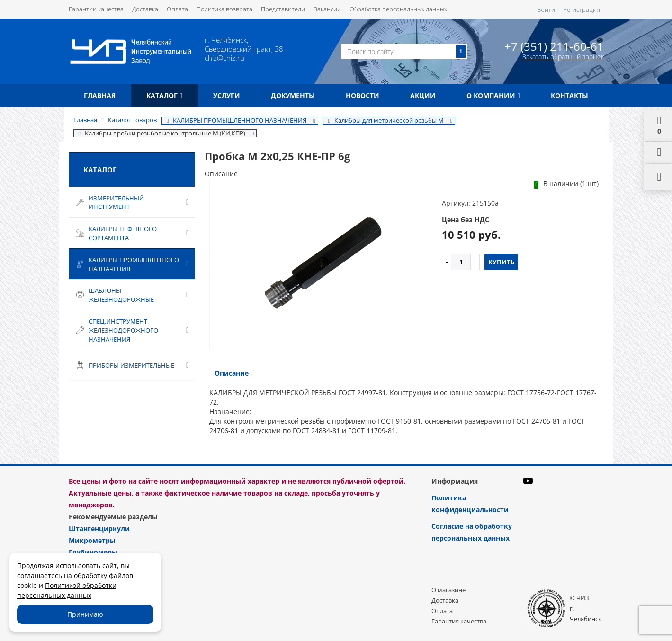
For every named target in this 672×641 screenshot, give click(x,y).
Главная (100, 95)
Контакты (569, 95)
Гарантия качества (459, 621)
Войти (546, 9)
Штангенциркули (99, 528)
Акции (423, 95)
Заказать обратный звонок (563, 57)
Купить (501, 262)
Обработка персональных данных (398, 9)
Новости (363, 95)
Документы (293, 95)
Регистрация (582, 9)
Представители (283, 9)
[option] (321, 264)
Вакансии (327, 9)
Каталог (164, 95)
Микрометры (92, 540)
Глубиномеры (93, 552)
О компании (493, 95)
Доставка (145, 9)
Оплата (177, 9)
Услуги (227, 95)
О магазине (448, 590)
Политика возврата (224, 9)
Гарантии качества (96, 9)
